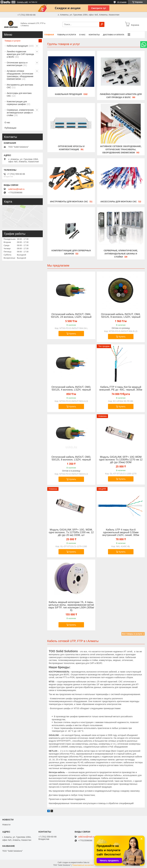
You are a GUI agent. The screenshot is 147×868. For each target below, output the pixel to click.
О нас (82, 35)
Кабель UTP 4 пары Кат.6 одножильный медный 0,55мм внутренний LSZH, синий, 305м (121, 532)
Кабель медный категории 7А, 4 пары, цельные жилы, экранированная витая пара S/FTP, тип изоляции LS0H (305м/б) (71, 606)
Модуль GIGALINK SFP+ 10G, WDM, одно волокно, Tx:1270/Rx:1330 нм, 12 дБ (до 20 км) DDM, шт (71, 532)
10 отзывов (122, 2)
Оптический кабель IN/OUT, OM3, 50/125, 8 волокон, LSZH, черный (71, 458)
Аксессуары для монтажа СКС (118, 202)
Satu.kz (86, 862)
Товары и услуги (67, 35)
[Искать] (102, 24)
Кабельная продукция (68, 94)
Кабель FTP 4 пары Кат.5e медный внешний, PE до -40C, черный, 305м (121, 388)
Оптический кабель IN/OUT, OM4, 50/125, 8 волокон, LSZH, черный (121, 316)
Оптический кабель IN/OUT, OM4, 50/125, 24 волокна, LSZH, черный (71, 316)
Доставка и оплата (114, 35)
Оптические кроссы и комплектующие (17, 64)
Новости (6, 825)
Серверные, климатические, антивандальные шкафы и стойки (121, 254)
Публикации (10, 128)
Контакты (94, 35)
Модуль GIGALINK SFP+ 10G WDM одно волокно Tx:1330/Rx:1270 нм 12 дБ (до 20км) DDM (121, 460)
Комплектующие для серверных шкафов (17, 103)
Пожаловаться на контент (83, 865)
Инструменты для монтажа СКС (69, 202)
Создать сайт (22, 2)
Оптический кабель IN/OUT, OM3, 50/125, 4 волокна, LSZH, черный (71, 388)
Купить (73, 334)
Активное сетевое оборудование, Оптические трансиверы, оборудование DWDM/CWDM (121, 149)
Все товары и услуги (132, 634)
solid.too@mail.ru (16, 189)
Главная (49, 35)
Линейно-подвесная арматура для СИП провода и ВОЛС (20, 54)
